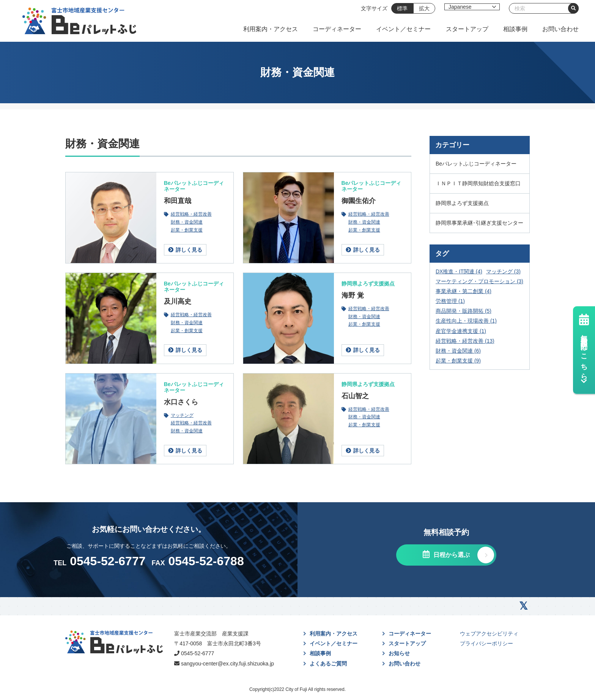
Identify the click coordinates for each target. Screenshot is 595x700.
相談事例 (515, 29)
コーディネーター (337, 29)
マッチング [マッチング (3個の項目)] (503, 271)
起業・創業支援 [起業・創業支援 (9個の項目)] (458, 361)
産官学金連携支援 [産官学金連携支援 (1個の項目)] (461, 331)
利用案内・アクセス (271, 29)
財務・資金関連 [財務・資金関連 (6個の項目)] (458, 351)
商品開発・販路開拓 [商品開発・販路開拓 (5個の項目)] (464, 311)
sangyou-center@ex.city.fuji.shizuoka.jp (227, 664)
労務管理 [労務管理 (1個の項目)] (450, 301)
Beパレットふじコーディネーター (194, 186)
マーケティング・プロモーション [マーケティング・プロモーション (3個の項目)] (479, 281)
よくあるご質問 (328, 664)
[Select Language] (472, 7)
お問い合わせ (560, 29)
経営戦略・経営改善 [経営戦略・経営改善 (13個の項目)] (465, 341)
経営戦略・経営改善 (191, 214)
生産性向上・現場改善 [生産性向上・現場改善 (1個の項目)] (466, 321)
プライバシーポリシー (486, 643)
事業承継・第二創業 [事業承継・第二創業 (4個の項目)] (464, 291)
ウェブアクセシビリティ (489, 634)
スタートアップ (467, 29)
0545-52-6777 (198, 653)
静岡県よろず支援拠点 (368, 284)
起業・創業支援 (187, 230)
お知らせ (399, 653)
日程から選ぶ (450, 555)
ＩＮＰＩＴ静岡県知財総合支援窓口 (478, 183)
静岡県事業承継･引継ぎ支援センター (479, 223)
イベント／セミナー (403, 29)
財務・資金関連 (187, 222)
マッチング (182, 415)
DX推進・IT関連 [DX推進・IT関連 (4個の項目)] (459, 271)
